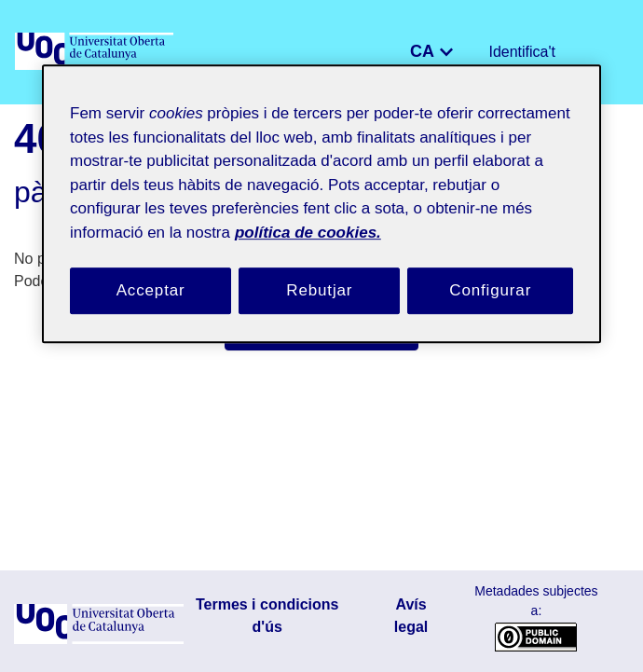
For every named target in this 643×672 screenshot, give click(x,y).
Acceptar (151, 271)
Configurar (490, 271)
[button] (410, 52)
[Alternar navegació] (602, 52)
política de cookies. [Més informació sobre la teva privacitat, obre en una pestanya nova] (411, 212)
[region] (321, 195)
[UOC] (96, 52)
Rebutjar (320, 271)
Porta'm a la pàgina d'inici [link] (322, 332)
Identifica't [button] (527, 52)
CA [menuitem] (436, 50)
